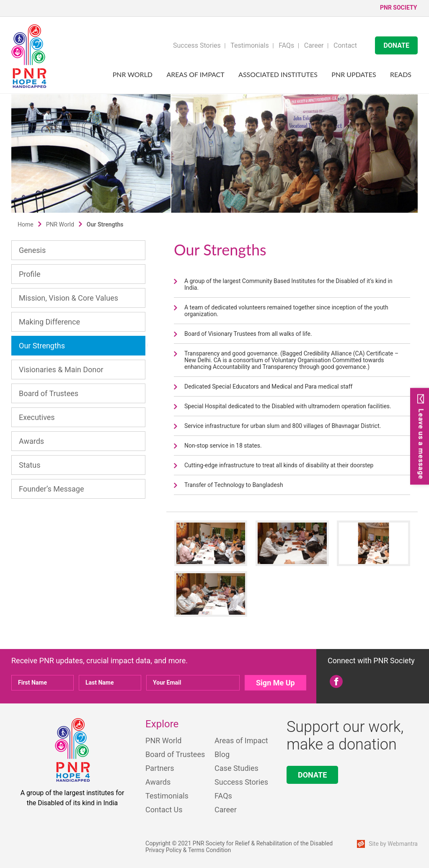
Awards (31, 441)
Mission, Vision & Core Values (68, 298)
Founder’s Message (52, 489)
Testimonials (249, 45)
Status (30, 465)
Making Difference (49, 322)
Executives (37, 417)
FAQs (286, 45)
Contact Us (164, 810)
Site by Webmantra (393, 844)
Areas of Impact (196, 74)
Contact (345, 45)
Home (26, 224)
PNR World (133, 74)
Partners (160, 768)
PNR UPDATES (354, 74)
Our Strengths (42, 346)
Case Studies (236, 768)
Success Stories (197, 45)
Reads (401, 74)
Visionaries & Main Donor (61, 370)
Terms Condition (210, 850)
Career (314, 45)
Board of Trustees (49, 393)
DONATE (396, 45)
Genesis (32, 250)
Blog (222, 754)
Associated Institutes (278, 74)
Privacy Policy (163, 850)
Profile (30, 274)
